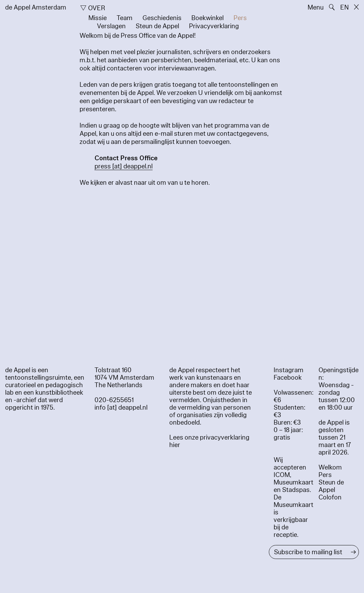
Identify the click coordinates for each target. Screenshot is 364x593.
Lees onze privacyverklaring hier (209, 441)
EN (344, 7)
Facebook (288, 378)
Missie (98, 18)
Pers (240, 18)
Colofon (330, 497)
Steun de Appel (157, 26)
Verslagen (111, 26)
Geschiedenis (162, 18)
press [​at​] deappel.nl (124, 166)
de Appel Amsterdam (36, 7)
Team (125, 18)
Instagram (289, 370)
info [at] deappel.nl (121, 408)
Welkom (330, 467)
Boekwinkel (207, 18)
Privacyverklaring (214, 26)
